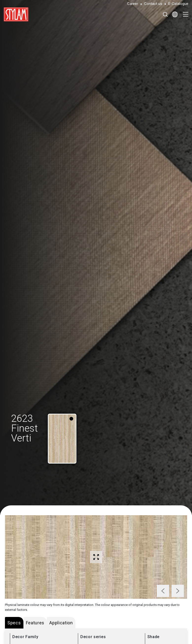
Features (35, 623)
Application (61, 623)
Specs (14, 623)
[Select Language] (175, 14)
